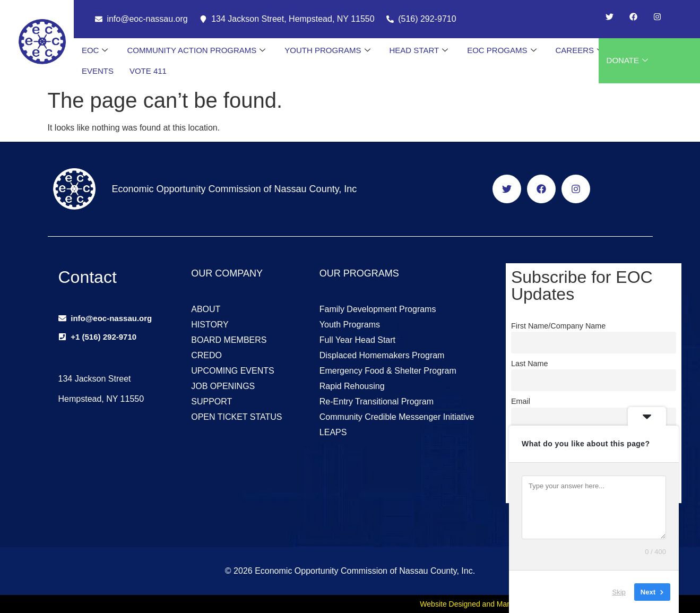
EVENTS (98, 71)
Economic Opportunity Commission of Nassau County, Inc (234, 189)
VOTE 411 (148, 71)
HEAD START (419, 50)
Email (521, 401)
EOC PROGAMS (502, 50)
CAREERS (580, 50)
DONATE (627, 61)
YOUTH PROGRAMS (327, 50)
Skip (619, 592)
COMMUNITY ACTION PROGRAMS (196, 50)
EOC (95, 50)
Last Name (530, 364)
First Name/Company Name (558, 326)
